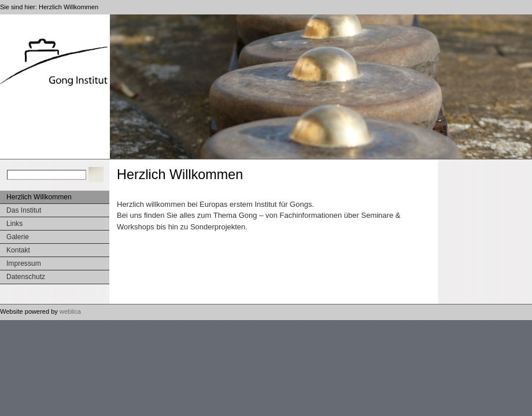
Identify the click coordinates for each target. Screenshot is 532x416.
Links (14, 224)
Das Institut (24, 210)
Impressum (24, 263)
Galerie (18, 237)
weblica (70, 311)
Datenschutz (26, 277)
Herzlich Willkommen (69, 7)
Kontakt (18, 250)
